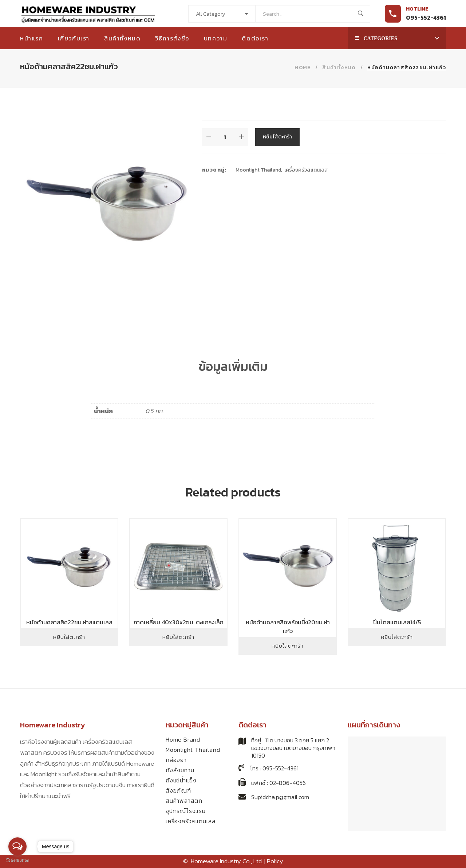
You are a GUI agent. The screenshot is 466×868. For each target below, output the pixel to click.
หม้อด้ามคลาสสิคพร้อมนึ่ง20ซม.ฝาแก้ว (288, 627)
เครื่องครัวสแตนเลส (306, 170)
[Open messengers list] (17, 847)
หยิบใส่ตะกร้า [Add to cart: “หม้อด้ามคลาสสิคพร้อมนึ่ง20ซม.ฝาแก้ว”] (288, 646)
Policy (275, 861)
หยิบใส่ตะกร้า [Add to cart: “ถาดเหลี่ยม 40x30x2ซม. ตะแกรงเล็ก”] (178, 637)
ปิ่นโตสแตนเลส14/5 (397, 622)
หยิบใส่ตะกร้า (277, 137)
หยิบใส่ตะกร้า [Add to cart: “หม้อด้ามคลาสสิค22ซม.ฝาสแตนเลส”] (69, 637)
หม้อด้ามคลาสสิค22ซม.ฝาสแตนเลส (69, 622)
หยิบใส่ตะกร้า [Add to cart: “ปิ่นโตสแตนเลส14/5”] (397, 637)
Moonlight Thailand (258, 170)
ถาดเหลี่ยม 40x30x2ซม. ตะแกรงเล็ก (179, 622)
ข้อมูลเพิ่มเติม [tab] (233, 366)
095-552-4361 (426, 17)
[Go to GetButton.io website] (17, 861)
